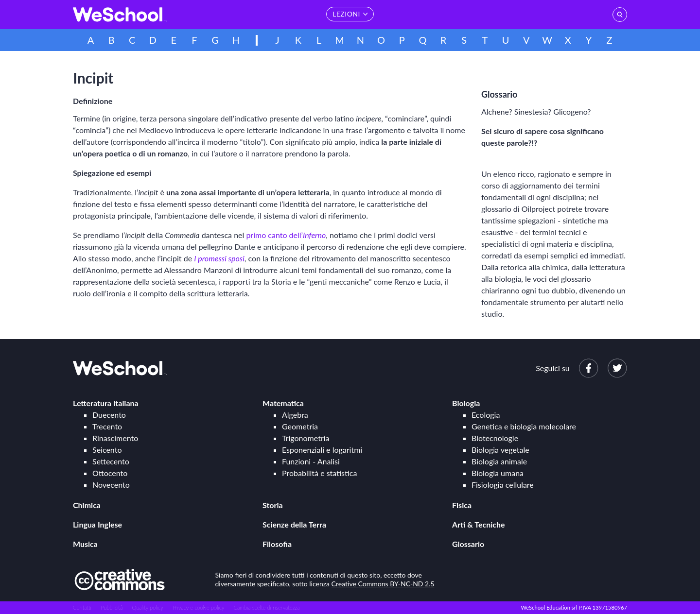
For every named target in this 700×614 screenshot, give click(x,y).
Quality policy (147, 607)
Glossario (468, 544)
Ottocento (110, 473)
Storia (273, 505)
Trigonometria (306, 438)
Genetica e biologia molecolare (524, 426)
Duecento (109, 415)
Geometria (300, 426)
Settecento (111, 461)
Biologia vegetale (500, 450)
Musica (85, 544)
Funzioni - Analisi (311, 461)
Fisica (462, 505)
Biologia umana (498, 473)
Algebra (295, 415)
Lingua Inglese (97, 524)
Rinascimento (115, 438)
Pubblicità (112, 607)
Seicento (107, 450)
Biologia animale (499, 461)
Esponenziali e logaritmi (322, 450)
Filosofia (277, 544)
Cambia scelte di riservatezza (266, 607)
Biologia (466, 403)
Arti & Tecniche (479, 524)
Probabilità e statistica (319, 473)
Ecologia (486, 415)
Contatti (82, 607)
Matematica (283, 403)
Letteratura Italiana (106, 403)
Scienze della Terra (294, 524)
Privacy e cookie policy (199, 607)
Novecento (111, 485)
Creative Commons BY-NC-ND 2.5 (383, 584)
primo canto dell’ (286, 235)
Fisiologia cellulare (503, 485)
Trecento (107, 426)
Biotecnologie (495, 438)
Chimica (87, 505)
